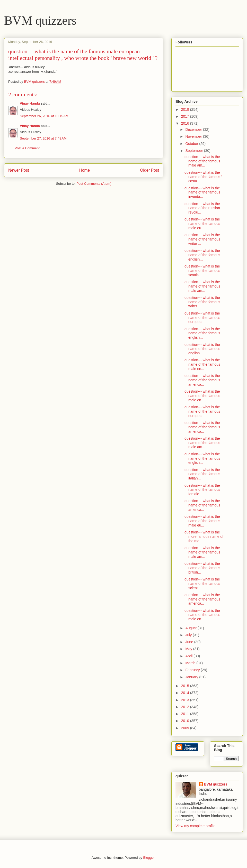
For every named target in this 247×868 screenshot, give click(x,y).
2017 (186, 116)
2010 (186, 721)
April (189, 656)
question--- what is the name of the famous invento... (202, 192)
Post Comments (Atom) (94, 184)
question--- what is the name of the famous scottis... (202, 271)
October (192, 144)
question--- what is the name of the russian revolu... (202, 208)
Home (85, 170)
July (189, 635)
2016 (186, 123)
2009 (186, 728)
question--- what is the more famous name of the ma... (204, 537)
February (193, 670)
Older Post (149, 170)
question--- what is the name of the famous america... (202, 380)
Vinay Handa (30, 103)
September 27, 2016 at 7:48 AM (43, 138)
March (191, 663)
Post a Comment (27, 148)
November (194, 136)
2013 (186, 700)
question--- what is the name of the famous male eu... (202, 224)
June (190, 642)
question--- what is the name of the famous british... (202, 568)
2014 (186, 693)
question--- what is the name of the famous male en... (202, 364)
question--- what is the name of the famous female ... (202, 490)
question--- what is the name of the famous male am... (202, 161)
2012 (186, 707)
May (189, 649)
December (194, 130)
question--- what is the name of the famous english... (202, 255)
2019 (186, 109)
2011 (186, 714)
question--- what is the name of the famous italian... (202, 474)
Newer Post (19, 170)
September (195, 151)
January (192, 677)
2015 (186, 686)
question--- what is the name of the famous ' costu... (203, 177)
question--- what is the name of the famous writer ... (202, 239)
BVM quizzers (40, 20)
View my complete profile (195, 826)
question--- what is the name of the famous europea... (202, 318)
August (191, 628)
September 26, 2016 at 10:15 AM (44, 116)
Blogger (149, 858)
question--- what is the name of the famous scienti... (202, 584)
